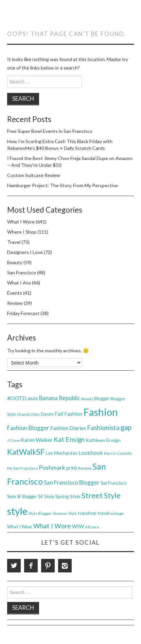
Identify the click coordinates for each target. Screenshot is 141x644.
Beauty (15, 262)
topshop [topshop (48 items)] (87, 513)
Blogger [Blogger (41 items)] (102, 398)
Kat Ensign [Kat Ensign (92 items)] (69, 439)
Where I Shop (22, 232)
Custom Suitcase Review (34, 175)
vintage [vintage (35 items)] (117, 513)
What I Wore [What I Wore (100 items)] (52, 526)
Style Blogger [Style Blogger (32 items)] (40, 513)
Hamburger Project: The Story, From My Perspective (63, 185)
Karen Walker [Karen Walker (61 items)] (37, 440)
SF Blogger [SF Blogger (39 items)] (27, 497)
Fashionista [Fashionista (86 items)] (103, 428)
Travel (14, 242)
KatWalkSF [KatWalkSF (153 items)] (26, 452)
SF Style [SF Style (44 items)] (46, 496)
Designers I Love (25, 252)
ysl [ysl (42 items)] (88, 527)
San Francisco (22, 272)
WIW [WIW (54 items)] (78, 526)
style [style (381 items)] (17, 511)
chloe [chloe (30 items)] (35, 414)
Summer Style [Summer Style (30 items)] (65, 513)
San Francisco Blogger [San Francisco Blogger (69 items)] (72, 482)
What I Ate (19, 283)
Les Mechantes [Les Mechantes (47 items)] (62, 453)
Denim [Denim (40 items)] (47, 414)
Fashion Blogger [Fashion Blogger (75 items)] (28, 428)
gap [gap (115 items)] (126, 427)
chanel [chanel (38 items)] (23, 414)
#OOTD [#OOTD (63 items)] (17, 398)
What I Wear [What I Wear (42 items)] (20, 527)
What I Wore (21, 222)
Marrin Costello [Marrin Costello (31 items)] (118, 453)
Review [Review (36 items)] (85, 468)
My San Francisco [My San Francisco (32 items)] (22, 468)
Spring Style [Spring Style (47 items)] (68, 496)
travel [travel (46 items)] (103, 513)
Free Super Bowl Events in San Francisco (50, 131)
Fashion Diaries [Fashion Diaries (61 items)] (68, 428)
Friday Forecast (23, 313)
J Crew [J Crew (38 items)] (13, 440)
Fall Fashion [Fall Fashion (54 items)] (68, 414)
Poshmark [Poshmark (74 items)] (52, 467)
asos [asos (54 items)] (33, 398)
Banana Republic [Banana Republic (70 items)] (60, 398)
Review (15, 303)
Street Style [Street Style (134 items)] (101, 495)
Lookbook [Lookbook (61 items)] (91, 453)
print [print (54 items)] (72, 468)
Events (15, 293)
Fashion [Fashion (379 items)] (101, 412)
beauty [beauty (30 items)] (87, 399)
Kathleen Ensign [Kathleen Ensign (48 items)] (103, 440)
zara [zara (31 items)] (95, 527)
